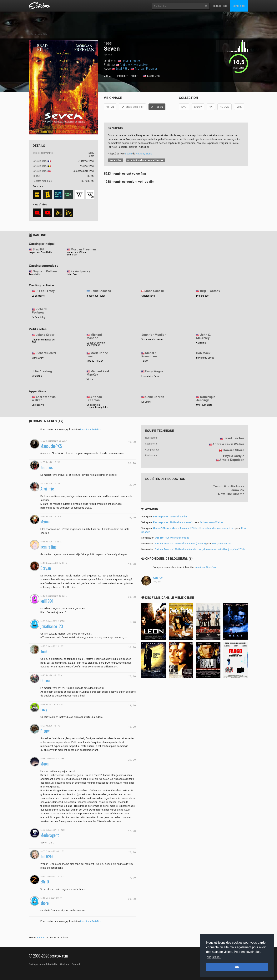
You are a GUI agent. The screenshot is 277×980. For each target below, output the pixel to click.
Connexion (239, 6)
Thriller (133, 76)
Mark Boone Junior (97, 355)
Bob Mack (203, 353)
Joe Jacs (47, 467)
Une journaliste (204, 405)
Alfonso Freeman (94, 399)
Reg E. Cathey (210, 291)
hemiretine (48, 547)
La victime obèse (205, 358)
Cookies (65, 964)
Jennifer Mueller (154, 335)
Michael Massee (94, 336)
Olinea (45, 680)
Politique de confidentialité (43, 964)
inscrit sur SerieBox (91, 429)
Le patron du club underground (96, 344)
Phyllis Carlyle (234, 456)
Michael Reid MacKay (98, 373)
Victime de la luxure (152, 339)
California (201, 343)
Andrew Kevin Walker (134, 65)
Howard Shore (234, 450)
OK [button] (237, 967)
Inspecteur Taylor (96, 296)
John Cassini (154, 291)
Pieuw (45, 731)
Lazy (44, 709)
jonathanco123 (52, 626)
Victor (90, 379)
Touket (46, 651)
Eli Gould (146, 402)
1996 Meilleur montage (172, 538)
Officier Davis (148, 296)
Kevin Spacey (80, 271)
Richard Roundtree (149, 355)
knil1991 (47, 601)
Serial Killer (115, 160)
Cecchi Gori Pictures (228, 486)
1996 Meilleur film (170, 517)
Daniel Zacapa (101, 291)
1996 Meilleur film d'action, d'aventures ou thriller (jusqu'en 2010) (200, 549)
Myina (45, 522)
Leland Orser (45, 335)
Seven (128, 154)
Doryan (46, 568)
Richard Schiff (46, 353)
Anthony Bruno (144, 154)
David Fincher (131, 61)
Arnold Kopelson (232, 460)
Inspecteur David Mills (41, 252)
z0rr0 (45, 882)
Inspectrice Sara (150, 376)
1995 (108, 44)
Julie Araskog (42, 371)
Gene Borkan (155, 397)
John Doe (72, 274)
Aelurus (158, 578)
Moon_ (45, 764)
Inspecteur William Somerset (77, 254)
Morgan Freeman (147, 69)
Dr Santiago (202, 296)
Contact (76, 964)
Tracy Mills (35, 274)
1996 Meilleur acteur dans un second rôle (194, 528)
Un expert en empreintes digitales (98, 406)
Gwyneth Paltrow (45, 271)
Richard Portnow (39, 311)
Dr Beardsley (39, 317)
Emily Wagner (155, 371)
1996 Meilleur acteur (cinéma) (180, 543)
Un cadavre (38, 405)
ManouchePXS (51, 446)
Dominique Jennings (206, 399)
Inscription (220, 6)
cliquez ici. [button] (214, 957)
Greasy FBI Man (95, 361)
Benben (41, 938)
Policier (122, 76)
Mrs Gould (37, 376)
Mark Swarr (38, 358)
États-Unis (152, 76)
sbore (45, 903)
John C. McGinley (204, 336)
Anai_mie (47, 489)
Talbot (145, 361)
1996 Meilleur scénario (173, 522)
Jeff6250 (47, 856)
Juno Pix (238, 490)
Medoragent (50, 835)
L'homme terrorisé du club (43, 341)
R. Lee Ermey (45, 291)
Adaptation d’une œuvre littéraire (145, 160)
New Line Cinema (231, 494)
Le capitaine (38, 296)
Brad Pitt (121, 69)
